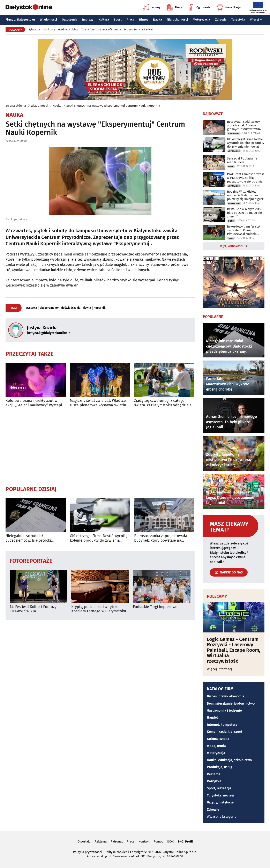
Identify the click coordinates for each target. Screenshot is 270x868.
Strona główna (16, 106)
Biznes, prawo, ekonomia (226, 696)
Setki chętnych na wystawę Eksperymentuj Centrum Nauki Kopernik (113, 106)
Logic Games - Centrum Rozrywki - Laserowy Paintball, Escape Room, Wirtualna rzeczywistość (234, 650)
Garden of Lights (68, 29)
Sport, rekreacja (219, 788)
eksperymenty (49, 308)
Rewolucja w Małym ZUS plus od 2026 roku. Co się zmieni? (244, 213)
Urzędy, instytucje (220, 802)
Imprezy (152, 7)
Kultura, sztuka (218, 739)
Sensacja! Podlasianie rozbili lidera (242, 160)
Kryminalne (234, 134)
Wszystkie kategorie (222, 817)
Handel (212, 717)
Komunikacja (229, 7)
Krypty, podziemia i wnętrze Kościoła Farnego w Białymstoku (99, 609)
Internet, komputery (222, 725)
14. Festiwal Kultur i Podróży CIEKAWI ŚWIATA (33, 609)
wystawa (31, 308)
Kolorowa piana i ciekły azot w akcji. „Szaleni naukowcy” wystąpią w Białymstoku (35, 403)
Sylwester (34, 29)
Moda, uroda (216, 746)
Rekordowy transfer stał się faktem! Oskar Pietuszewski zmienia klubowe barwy (244, 230)
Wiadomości (48, 20)
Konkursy (49, 29)
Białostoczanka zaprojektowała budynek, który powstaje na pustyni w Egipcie (161, 538)
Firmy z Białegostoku (20, 20)
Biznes (144, 20)
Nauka (157, 20)
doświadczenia (71, 308)
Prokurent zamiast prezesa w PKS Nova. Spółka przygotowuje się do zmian (246, 178)
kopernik (100, 308)
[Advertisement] (100, 446)
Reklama (214, 774)
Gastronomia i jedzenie (224, 710)
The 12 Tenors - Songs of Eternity (101, 29)
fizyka (87, 308)
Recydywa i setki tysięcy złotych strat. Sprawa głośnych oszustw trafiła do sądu (244, 125)
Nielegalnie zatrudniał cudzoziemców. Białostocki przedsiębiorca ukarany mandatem (35, 538)
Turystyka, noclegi (221, 795)
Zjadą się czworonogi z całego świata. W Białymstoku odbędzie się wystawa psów (164, 403)
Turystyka (238, 20)
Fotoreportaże (31, 561)
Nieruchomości (177, 20)
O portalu (84, 841)
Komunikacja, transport (225, 732)
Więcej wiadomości (231, 246)
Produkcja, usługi (220, 767)
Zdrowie (221, 20)
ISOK (170, 841)
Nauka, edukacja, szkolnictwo (229, 760)
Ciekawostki (234, 203)
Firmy (175, 7)
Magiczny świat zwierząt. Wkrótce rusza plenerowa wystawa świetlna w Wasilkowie (99, 403)
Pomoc (158, 841)
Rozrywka (214, 781)
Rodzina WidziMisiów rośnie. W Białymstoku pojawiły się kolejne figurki (246, 195)
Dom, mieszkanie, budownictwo (231, 703)
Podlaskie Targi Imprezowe (155, 607)
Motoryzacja (201, 20)
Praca (130, 20)
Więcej (256, 20)
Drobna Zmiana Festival (138, 29)
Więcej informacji (220, 669)
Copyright (137, 852)
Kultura (104, 20)
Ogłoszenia (199, 7)
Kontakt (144, 841)
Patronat (117, 841)
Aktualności (234, 151)
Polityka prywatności (87, 852)
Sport (118, 20)
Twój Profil (185, 841)
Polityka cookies (116, 852)
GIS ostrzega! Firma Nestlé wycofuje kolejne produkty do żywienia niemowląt (100, 538)
